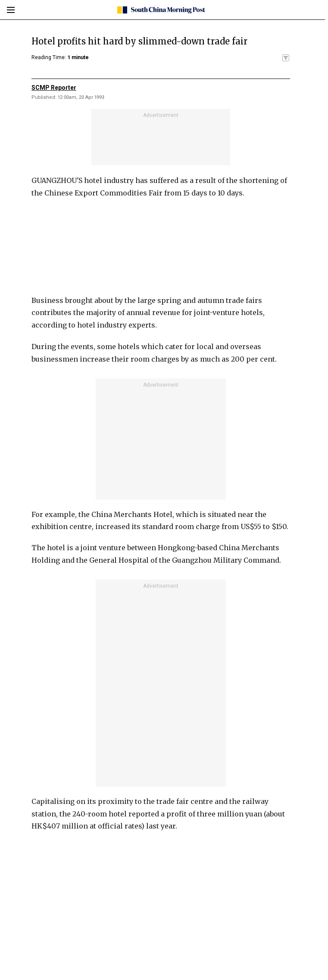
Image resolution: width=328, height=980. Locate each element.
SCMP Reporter (54, 88)
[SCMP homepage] (161, 10)
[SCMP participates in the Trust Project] (286, 58)
